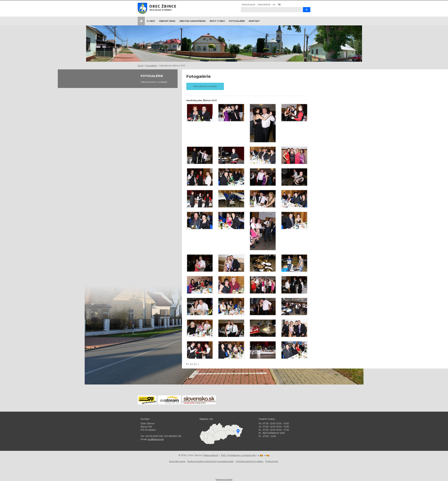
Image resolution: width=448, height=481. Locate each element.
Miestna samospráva (193, 21)
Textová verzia (248, 4)
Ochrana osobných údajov (250, 461)
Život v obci (217, 21)
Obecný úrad (167, 21)
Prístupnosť (272, 461)
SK (279, 4)
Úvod (140, 66)
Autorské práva (177, 461)
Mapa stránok (264, 4)
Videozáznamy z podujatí (154, 82)
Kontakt (254, 21)
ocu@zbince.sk (156, 439)
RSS (274, 4)
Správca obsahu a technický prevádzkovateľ (210, 461)
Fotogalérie (237, 21)
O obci (151, 21)
